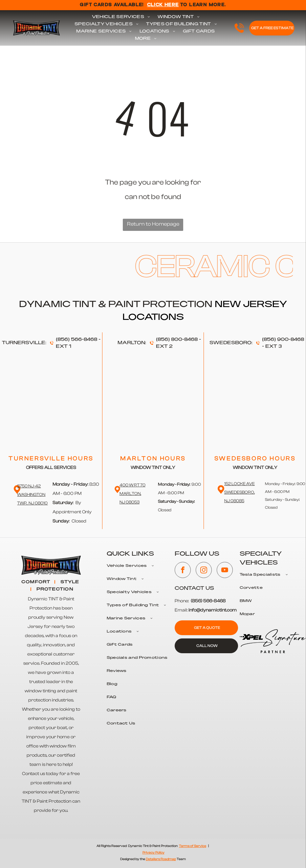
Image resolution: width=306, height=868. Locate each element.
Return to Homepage (153, 224)
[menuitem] (121, 17)
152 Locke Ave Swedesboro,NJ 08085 (240, 492)
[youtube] (225, 571)
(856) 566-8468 (76, 340)
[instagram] (204, 571)
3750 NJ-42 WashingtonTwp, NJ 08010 (32, 494)
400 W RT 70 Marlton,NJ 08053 (132, 493)
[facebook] (183, 571)
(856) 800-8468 (177, 340)
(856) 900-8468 (283, 340)
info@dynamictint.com (213, 610)
